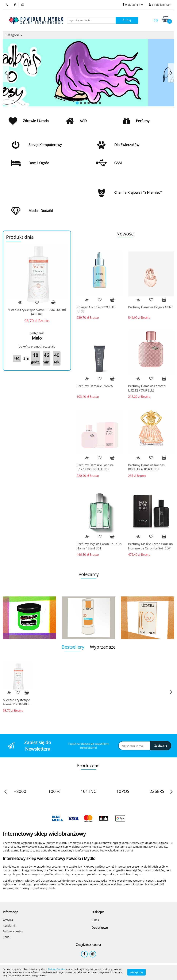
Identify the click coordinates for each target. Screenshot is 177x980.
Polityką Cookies (57, 969)
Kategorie (14, 35)
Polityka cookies (13, 931)
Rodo (6, 937)
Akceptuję (137, 972)
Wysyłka (8, 920)
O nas (95, 920)
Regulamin (10, 925)
